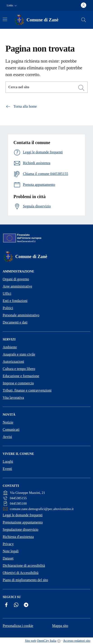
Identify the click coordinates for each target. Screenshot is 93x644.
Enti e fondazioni (15, 301)
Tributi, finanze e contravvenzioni (27, 390)
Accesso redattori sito (77, 641)
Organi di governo (16, 279)
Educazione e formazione (21, 376)
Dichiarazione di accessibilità (24, 566)
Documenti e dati (15, 322)
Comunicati (11, 430)
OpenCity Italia (47, 641)
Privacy (8, 544)
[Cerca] (81, 88)
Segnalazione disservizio (21, 529)
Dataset (8, 558)
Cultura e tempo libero (19, 369)
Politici (8, 308)
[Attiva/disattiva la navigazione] (5, 19)
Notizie (8, 422)
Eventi (7, 469)
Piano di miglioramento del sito (25, 580)
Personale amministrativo (21, 315)
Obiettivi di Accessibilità (21, 573)
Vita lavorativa (13, 398)
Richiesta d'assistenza (18, 537)
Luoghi (8, 461)
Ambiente (10, 347)
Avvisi (7, 437)
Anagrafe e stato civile (19, 354)
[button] (12, 6)
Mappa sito (60, 626)
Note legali (11, 551)
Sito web (30, 641)
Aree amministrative (17, 286)
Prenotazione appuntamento (23, 522)
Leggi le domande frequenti (23, 515)
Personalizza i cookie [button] (18, 626)
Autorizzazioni (13, 362)
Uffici (7, 294)
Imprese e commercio (18, 383)
